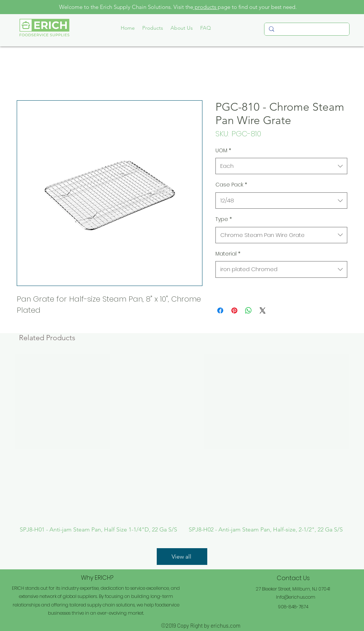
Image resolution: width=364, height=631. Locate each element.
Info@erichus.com (296, 597)
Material (228, 254)
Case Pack (231, 185)
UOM (223, 150)
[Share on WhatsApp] (248, 310)
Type (224, 219)
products (205, 7)
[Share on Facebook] (220, 310)
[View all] (182, 557)
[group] (182, 444)
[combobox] (281, 166)
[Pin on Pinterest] (234, 310)
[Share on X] (263, 310)
